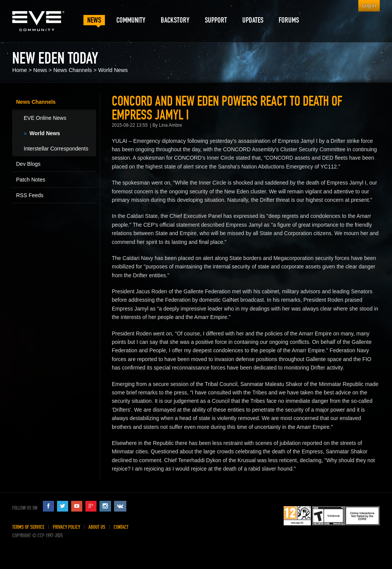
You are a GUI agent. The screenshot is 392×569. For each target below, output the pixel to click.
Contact (121, 527)
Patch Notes (31, 180)
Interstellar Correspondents (56, 149)
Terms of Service (28, 527)
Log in (369, 6)
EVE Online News (45, 118)
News (40, 70)
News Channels (73, 70)
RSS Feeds (30, 195)
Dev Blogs (28, 164)
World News (113, 70)
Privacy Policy (66, 527)
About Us (97, 527)
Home (20, 70)
